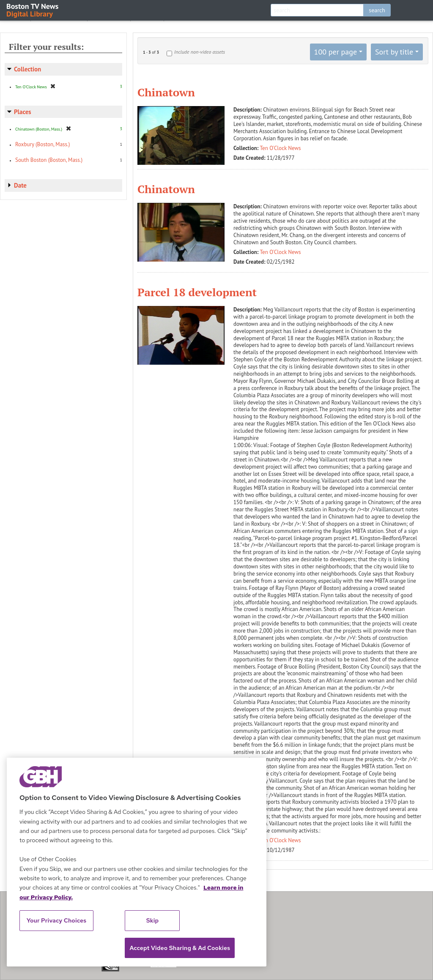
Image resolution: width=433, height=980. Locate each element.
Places (23, 112)
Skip (153, 920)
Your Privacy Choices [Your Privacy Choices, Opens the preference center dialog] (57, 920)
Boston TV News (33, 10)
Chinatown (166, 92)
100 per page (336, 52)
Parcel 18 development (197, 292)
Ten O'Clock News (281, 148)
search (377, 10)
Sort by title (394, 52)
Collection (27, 69)
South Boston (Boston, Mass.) (49, 160)
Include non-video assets (200, 52)
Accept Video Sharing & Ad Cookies (180, 948)
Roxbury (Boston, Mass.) (42, 144)
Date (20, 185)
